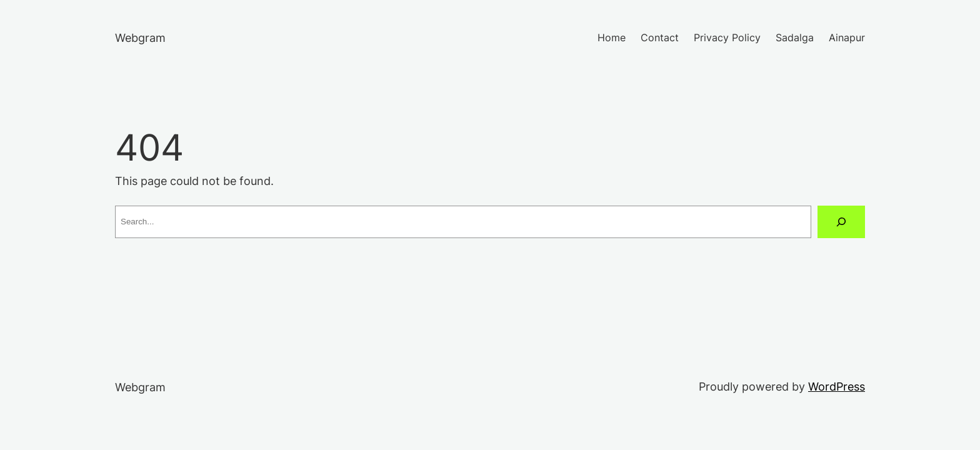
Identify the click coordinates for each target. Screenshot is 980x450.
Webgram (140, 38)
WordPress (837, 387)
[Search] (841, 222)
